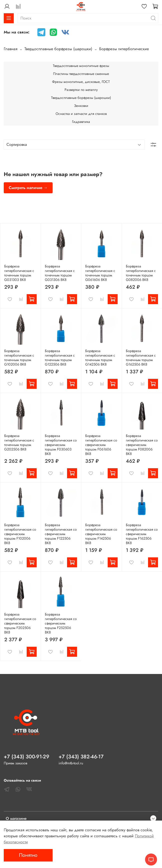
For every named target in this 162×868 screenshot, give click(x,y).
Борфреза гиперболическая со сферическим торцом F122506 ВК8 (61, 534)
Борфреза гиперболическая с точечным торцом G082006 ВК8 (141, 273)
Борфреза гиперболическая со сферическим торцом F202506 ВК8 (20, 623)
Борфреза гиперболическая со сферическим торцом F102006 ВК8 (20, 534)
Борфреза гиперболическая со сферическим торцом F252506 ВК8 (61, 623)
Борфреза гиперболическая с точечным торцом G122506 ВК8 (60, 358)
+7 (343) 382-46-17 (81, 757)
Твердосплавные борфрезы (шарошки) (58, 49)
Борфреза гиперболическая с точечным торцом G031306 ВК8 (60, 273)
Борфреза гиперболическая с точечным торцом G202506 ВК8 (19, 442)
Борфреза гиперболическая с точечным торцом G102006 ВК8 (19, 358)
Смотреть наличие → (28, 188)
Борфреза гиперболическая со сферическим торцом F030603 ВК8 (61, 445)
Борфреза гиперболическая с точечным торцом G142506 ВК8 (100, 358)
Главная (11, 49)
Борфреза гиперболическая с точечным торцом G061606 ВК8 (100, 273)
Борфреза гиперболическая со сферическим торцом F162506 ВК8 (142, 534)
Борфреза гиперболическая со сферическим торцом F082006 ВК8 (142, 445)
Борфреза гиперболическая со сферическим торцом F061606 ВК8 (101, 445)
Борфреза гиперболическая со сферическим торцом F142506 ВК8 (101, 534)
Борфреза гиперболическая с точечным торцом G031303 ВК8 (19, 273)
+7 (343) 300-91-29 (27, 757)
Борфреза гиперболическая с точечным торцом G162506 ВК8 (141, 358)
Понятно (28, 855)
